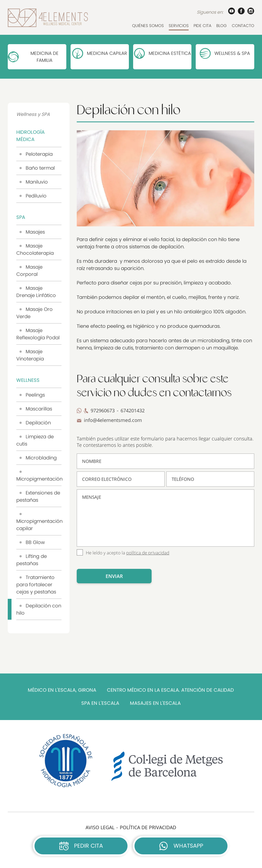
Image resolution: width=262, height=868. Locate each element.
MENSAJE (165, 518)
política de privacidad (148, 553)
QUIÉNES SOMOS (148, 26)
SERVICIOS (179, 26)
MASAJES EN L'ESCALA (155, 703)
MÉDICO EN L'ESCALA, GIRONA (62, 690)
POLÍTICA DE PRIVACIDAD (148, 827)
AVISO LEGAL (100, 827)
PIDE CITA (203, 26)
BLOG (221, 26)
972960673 (103, 410)
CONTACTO (243, 26)
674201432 (133, 410)
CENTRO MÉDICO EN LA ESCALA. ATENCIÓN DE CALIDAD (170, 690)
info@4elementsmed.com (113, 420)
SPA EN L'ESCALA (100, 703)
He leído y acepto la (128, 553)
